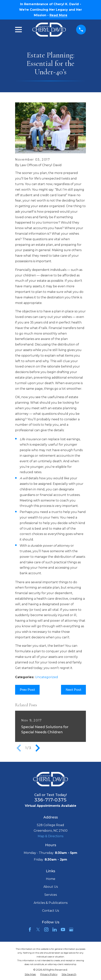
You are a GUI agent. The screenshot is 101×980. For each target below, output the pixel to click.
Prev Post (27, 690)
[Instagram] (46, 929)
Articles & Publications (51, 903)
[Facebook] (30, 929)
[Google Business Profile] (71, 929)
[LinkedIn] (55, 929)
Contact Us (50, 911)
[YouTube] (63, 929)
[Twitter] (38, 929)
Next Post (73, 690)
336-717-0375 (50, 800)
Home (51, 879)
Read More (58, 15)
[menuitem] (30, 974)
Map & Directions (50, 836)
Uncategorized (46, 677)
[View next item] (38, 748)
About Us (51, 887)
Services (51, 895)
